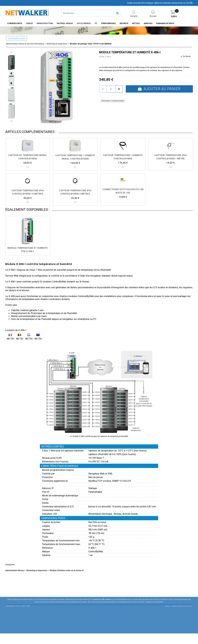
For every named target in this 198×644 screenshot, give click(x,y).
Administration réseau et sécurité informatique (25, 44)
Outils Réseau (84, 23)
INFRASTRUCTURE (45, 23)
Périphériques (108, 23)
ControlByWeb (96, 552)
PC (96, 23)
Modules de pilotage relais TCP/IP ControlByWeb (91, 44)
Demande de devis (165, 23)
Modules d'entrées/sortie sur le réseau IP (67, 570)
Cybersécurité (15, 23)
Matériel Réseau (65, 23)
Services (148, 23)
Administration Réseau (15, 570)
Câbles (29, 23)
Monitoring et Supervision (57, 44)
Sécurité (124, 23)
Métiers (136, 23)
